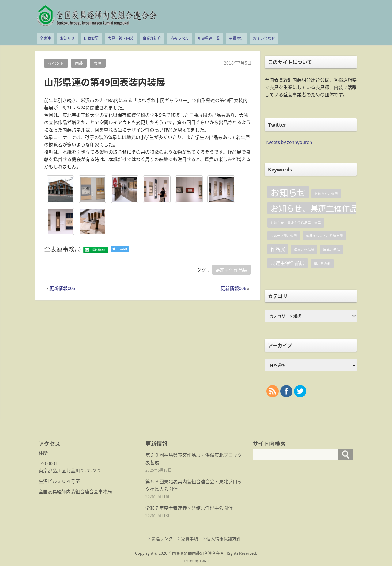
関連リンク (162, 538)
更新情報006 (233, 288)
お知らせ (67, 38)
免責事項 (190, 538)
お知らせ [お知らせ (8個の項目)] (288, 192)
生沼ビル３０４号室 (59, 481)
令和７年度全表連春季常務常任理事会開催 (189, 508)
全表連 (45, 38)
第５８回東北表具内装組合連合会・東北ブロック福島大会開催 (194, 485)
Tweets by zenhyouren (288, 142)
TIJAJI (204, 561)
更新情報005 (62, 288)
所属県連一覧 (209, 38)
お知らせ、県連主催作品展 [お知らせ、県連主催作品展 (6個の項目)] (313, 208)
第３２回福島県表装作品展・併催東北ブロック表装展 (194, 459)
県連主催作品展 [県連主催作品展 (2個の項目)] (288, 263)
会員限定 (236, 38)
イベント (56, 63)
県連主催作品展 (231, 270)
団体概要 (91, 38)
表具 (98, 63)
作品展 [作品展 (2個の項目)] (278, 249)
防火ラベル (179, 38)
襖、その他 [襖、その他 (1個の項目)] (322, 264)
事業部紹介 (152, 38)
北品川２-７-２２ (84, 471)
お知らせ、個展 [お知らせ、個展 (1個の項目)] (326, 194)
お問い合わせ (264, 38)
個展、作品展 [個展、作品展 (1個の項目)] (304, 249)
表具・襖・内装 (121, 38)
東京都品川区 (52, 471)
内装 (79, 63)
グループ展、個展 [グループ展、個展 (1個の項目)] (284, 236)
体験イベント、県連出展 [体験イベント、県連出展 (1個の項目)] (324, 236)
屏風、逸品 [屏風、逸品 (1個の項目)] (332, 249)
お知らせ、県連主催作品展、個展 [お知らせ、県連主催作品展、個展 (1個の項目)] (296, 223)
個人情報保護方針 (224, 538)
